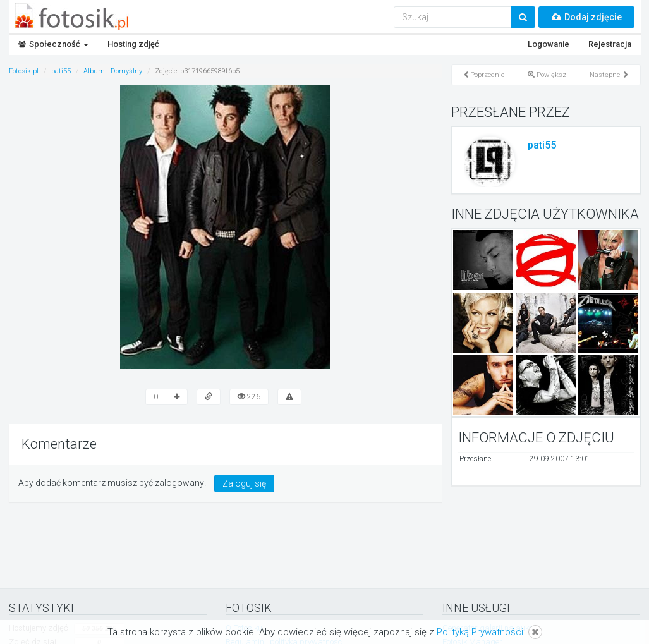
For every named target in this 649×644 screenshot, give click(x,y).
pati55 (542, 145)
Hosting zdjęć (133, 44)
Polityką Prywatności (480, 632)
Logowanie (549, 44)
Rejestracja (610, 44)
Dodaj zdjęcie (586, 17)
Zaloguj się (244, 483)
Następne (609, 75)
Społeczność (53, 44)
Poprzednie (484, 75)
